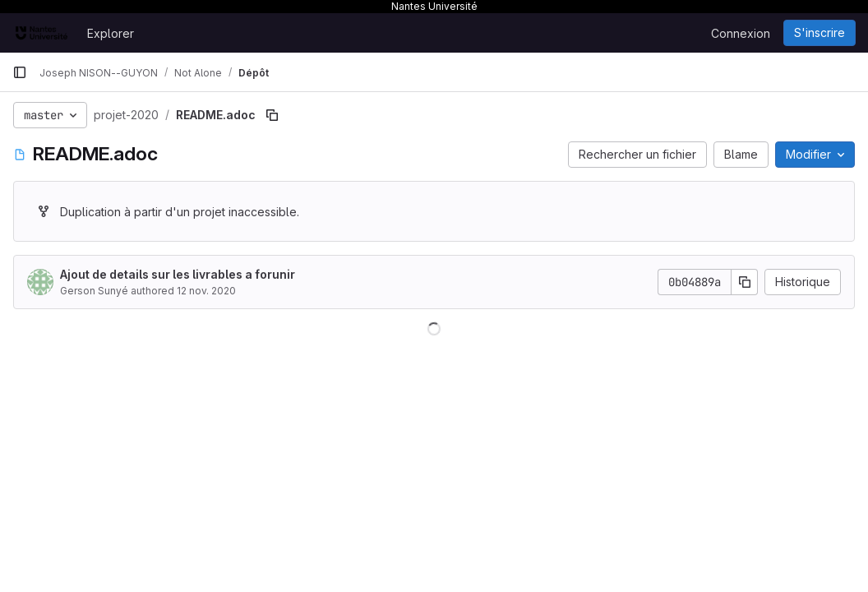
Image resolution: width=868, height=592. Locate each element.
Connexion (741, 33)
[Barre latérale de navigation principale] (20, 72)
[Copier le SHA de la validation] (745, 282)
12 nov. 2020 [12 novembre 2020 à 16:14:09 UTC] (206, 291)
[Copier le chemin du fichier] (272, 115)
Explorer (111, 33)
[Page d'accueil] (42, 33)
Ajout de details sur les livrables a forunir (178, 274)
